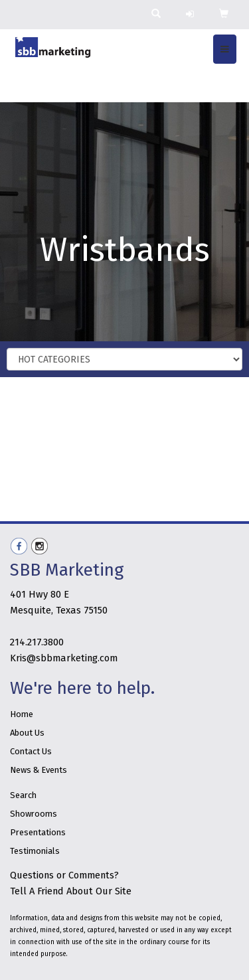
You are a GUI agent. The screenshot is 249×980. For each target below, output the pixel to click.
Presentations (38, 832)
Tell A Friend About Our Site (71, 891)
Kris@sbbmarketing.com (64, 658)
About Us (27, 733)
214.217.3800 (37, 642)
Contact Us (31, 751)
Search (23, 795)
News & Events (39, 770)
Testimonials (35, 851)
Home (22, 714)
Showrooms (34, 814)
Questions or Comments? (64, 875)
